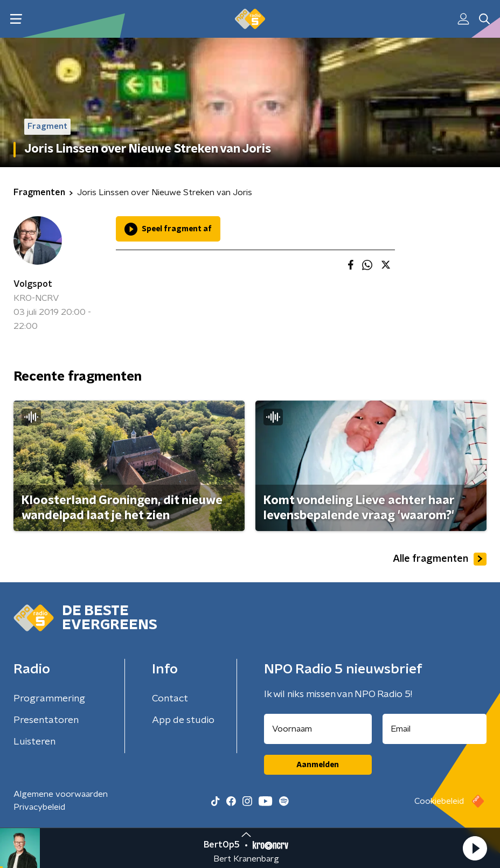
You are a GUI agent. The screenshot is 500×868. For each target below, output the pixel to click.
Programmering (49, 699)
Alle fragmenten (440, 559)
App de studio (183, 720)
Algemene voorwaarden (61, 794)
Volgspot (33, 284)
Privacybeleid (39, 807)
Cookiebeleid (439, 801)
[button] (475, 848)
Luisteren (34, 742)
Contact (170, 699)
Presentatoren (46, 720)
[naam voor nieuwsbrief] (318, 729)
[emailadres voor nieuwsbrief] (435, 729)
